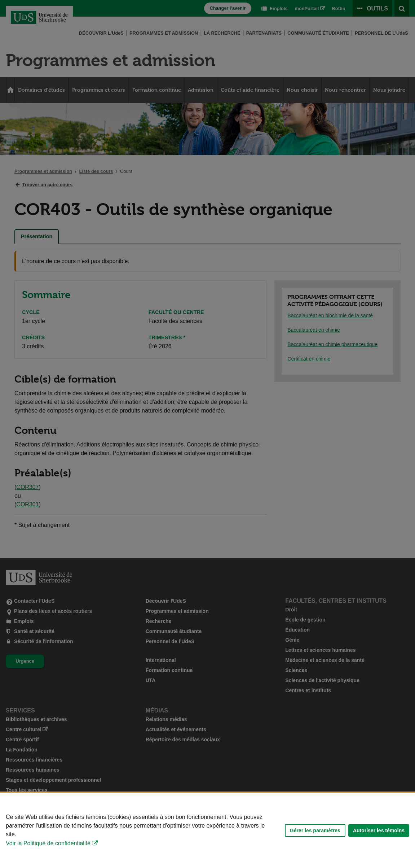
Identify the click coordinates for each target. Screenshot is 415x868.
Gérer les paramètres (315, 830)
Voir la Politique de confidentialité (48, 843)
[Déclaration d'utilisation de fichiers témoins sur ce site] (207, 830)
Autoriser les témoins (379, 830)
